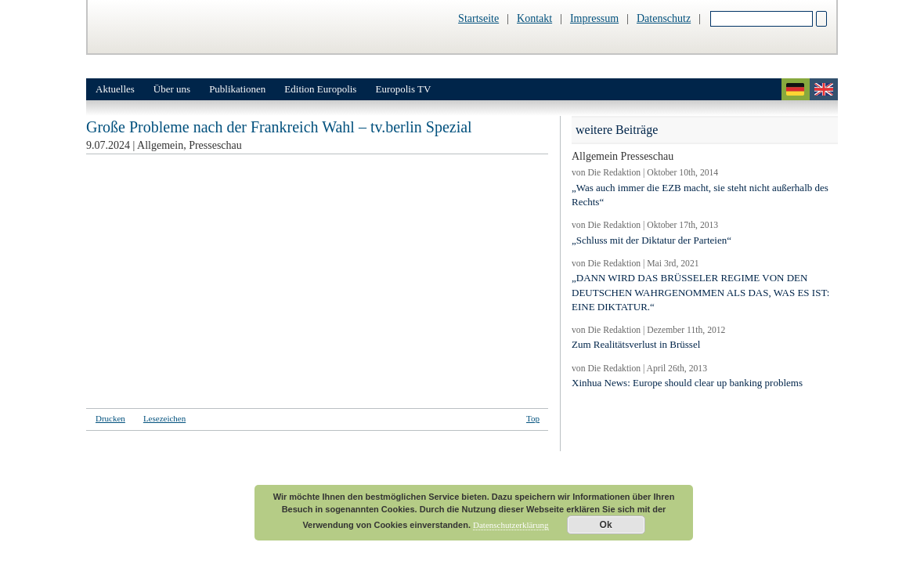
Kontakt (534, 18)
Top (533, 418)
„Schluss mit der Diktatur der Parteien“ (651, 240)
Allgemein (160, 145)
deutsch (796, 89)
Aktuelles (115, 89)
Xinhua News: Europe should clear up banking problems (687, 383)
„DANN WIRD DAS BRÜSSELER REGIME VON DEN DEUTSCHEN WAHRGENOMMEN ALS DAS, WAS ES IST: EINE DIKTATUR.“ (700, 292)
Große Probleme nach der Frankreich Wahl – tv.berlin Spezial (279, 127)
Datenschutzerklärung (511, 525)
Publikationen (237, 89)
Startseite (478, 18)
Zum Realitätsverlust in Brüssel (636, 344)
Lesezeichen (164, 418)
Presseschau (215, 145)
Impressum (594, 18)
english (824, 89)
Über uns (172, 89)
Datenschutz (664, 18)
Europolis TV (403, 89)
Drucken (110, 418)
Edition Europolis (320, 89)
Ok (606, 525)
